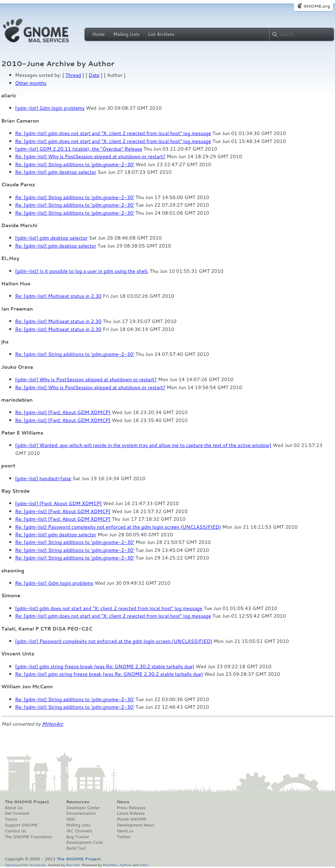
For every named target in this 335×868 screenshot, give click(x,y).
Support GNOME (21, 825)
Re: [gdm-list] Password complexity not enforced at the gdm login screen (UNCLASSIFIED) (118, 527)
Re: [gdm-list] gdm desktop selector (56, 172)
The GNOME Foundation (29, 837)
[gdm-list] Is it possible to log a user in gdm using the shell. (82, 271)
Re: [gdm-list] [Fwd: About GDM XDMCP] (63, 412)
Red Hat (73, 865)
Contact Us (16, 831)
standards (37, 865)
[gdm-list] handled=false (43, 478)
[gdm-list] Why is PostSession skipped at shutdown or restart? (86, 379)
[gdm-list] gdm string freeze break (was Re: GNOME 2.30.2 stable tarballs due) (105, 666)
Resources (78, 802)
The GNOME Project (27, 802)
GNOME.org (316, 6)
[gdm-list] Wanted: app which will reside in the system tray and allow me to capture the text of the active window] (143, 445)
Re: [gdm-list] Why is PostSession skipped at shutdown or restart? (90, 156)
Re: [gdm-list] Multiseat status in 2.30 (59, 296)
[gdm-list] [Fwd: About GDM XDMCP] (59, 503)
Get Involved (17, 813)
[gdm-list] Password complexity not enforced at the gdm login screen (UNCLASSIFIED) (114, 641)
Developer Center (83, 808)
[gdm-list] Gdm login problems (50, 108)
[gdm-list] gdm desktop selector (51, 238)
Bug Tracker (78, 837)
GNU (144, 865)
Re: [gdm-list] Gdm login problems (54, 583)
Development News (136, 825)
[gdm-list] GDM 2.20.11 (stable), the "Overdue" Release (79, 149)
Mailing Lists (126, 34)
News (123, 802)
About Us (14, 808)
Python (126, 865)
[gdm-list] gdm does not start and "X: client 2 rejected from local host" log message (109, 608)
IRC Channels (79, 831)
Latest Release (131, 813)
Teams (11, 819)
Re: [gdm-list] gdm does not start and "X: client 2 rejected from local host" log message (113, 133)
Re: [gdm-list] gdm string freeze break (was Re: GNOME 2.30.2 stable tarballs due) (109, 674)
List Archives (161, 34)
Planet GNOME (132, 819)
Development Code (85, 842)
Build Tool (76, 848)
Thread (73, 75)
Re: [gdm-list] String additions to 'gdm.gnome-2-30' (75, 164)
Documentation (81, 813)
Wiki (70, 819)
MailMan (110, 865)
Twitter (124, 837)
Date (94, 75)
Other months (31, 83)
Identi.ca (125, 831)
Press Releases (131, 808)
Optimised (14, 865)
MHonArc (53, 724)
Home (99, 34)
